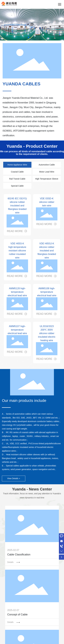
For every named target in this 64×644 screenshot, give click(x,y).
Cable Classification (19, 555)
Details (11, 562)
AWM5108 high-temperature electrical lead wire (47, 292)
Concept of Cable (17, 615)
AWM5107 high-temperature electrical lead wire (17, 330)
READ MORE (15, 231)
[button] (28, 37)
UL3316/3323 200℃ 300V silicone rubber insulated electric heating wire (47, 333)
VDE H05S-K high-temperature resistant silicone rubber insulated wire (17, 251)
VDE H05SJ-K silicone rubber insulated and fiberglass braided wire (47, 251)
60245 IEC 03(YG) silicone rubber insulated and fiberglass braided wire (17, 206)
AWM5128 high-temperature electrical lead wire (17, 292)
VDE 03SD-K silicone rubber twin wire (47, 202)
